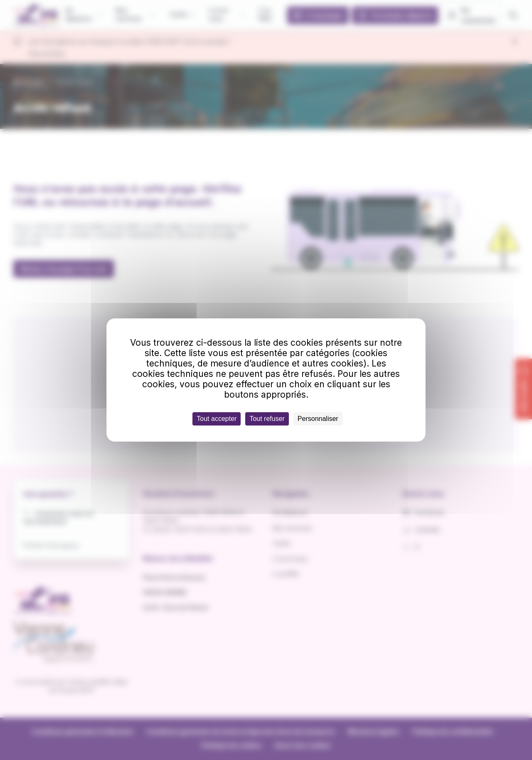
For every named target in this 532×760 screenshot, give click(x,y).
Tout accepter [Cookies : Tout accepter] (217, 419)
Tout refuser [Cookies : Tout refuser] (267, 419)
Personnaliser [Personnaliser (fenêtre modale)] (318, 419)
